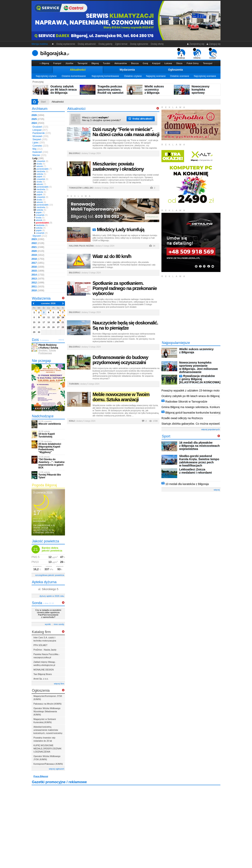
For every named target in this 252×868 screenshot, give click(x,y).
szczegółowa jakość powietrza (50, 575)
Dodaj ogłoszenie (139, 44)
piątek (39, 177)
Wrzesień (40, 136)
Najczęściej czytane (46, 76)
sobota (40, 174)
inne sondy (59, 624)
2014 (38, 275)
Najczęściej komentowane (105, 76)
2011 (38, 287)
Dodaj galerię (106, 44)
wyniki (48, 624)
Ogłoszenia (176, 70)
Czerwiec (40, 146)
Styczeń (40, 236)
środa (39, 164)
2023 (38, 239)
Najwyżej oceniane (156, 76)
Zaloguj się (213, 44)
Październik (42, 133)
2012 (38, 283)
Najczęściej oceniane (205, 76)
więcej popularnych (210, 429)
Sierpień (40, 139)
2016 (38, 267)
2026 (38, 115)
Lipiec (39, 143)
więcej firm (59, 684)
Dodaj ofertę (157, 44)
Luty (38, 158)
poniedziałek (43, 169)
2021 (38, 247)
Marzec (39, 155)
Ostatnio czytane (133, 76)
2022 (38, 243)
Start (43, 102)
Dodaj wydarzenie (66, 44)
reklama (197, 53)
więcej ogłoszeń (57, 769)
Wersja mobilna (40, 44)
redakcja (181, 53)
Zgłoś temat (121, 44)
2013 (38, 279)
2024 (38, 123)
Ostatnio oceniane (180, 76)
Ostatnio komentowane (74, 76)
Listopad (40, 130)
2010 (38, 291)
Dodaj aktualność (87, 44)
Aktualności (78, 70)
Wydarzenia (127, 70)
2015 (38, 271)
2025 (38, 119)
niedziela (41, 171)
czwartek (41, 161)
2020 (38, 251)
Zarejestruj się (196, 44)
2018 (38, 259)
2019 (38, 255)
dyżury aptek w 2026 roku (52, 596)
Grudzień (40, 127)
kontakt (213, 53)
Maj (38, 149)
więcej (217, 490)
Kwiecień (40, 152)
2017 (38, 263)
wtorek (40, 166)
